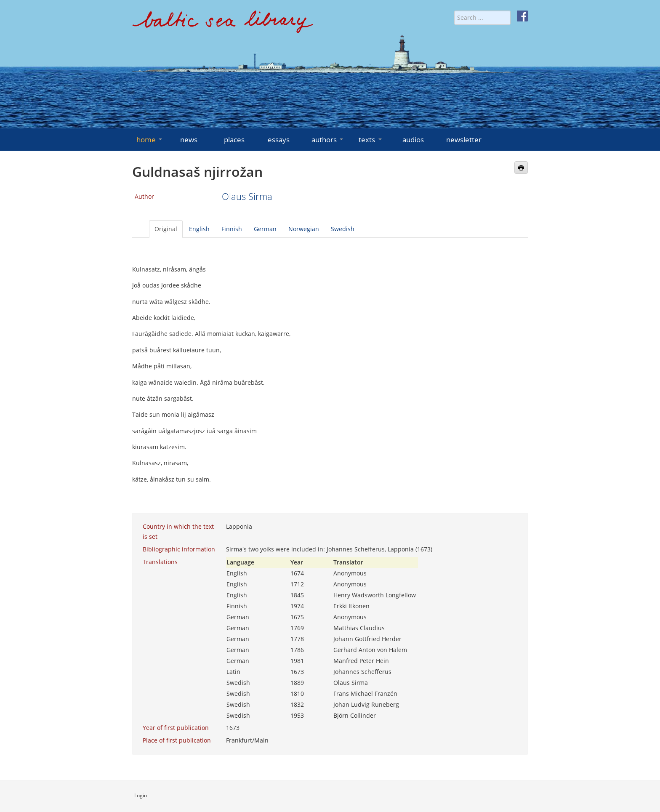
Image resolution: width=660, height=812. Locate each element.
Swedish (343, 229)
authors (328, 140)
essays (279, 140)
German (265, 229)
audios (413, 140)
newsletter (464, 140)
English (199, 229)
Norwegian (304, 229)
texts (371, 140)
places (234, 140)
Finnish (232, 229)
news (189, 140)
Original (166, 229)
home (150, 140)
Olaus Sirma (247, 196)
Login (141, 795)
